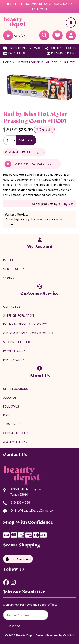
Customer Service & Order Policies (28, 333)
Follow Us (11, 406)
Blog (7, 415)
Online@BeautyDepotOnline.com (33, 510)
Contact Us (12, 307)
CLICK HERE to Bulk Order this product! (32, 164)
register (30, 219)
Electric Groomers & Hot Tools (37, 62)
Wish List (9, 278)
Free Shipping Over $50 (22, 48)
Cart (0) (14, 35)
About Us (10, 398)
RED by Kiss (66, 204)
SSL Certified (18, 559)
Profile (8, 260)
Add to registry (33, 152)
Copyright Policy (16, 433)
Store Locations (15, 389)
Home (7, 62)
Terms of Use (12, 424)
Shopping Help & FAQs (18, 342)
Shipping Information (19, 315)
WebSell (68, 635)
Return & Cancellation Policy (25, 324)
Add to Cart (26, 140)
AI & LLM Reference (16, 442)
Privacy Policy (14, 360)
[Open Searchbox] (44, 35)
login (17, 219)
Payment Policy (14, 351)
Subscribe (13, 626)
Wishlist (12, 152)
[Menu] (71, 23)
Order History (14, 269)
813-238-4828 (20, 502)
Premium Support (61, 53)
